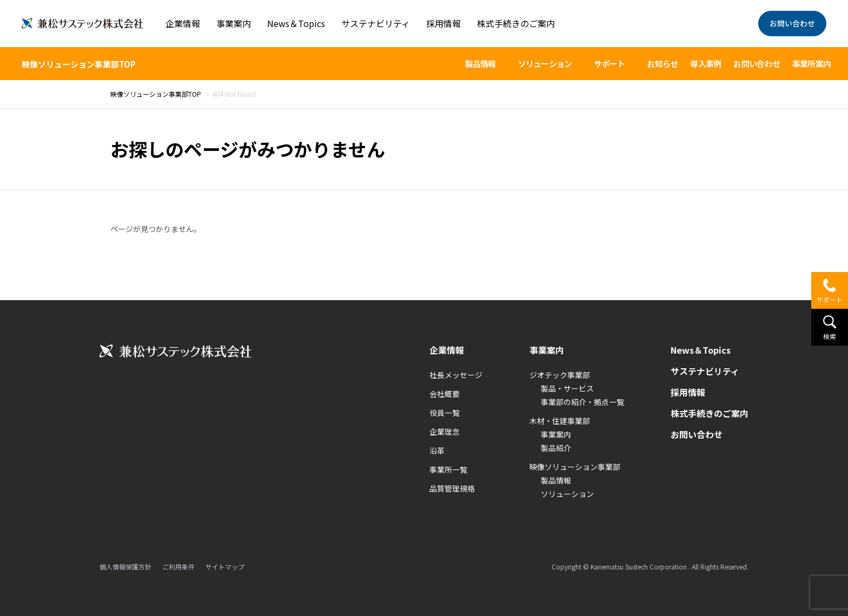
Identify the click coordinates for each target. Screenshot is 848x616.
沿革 (437, 451)
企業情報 (183, 23)
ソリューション (567, 494)
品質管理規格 (452, 488)
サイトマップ (225, 567)
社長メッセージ (456, 375)
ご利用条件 (178, 567)
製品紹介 (556, 448)
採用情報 (443, 23)
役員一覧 (445, 413)
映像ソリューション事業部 (575, 467)
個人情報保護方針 (125, 567)
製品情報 (556, 480)
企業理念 (445, 432)
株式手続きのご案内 (516, 23)
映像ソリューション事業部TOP (79, 64)
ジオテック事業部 (560, 375)
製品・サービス (567, 388)
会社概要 (445, 394)
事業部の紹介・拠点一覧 (582, 402)
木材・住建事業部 (560, 421)
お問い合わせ (792, 23)
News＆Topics (296, 23)
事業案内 (234, 23)
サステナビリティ (376, 23)
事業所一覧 (448, 469)
